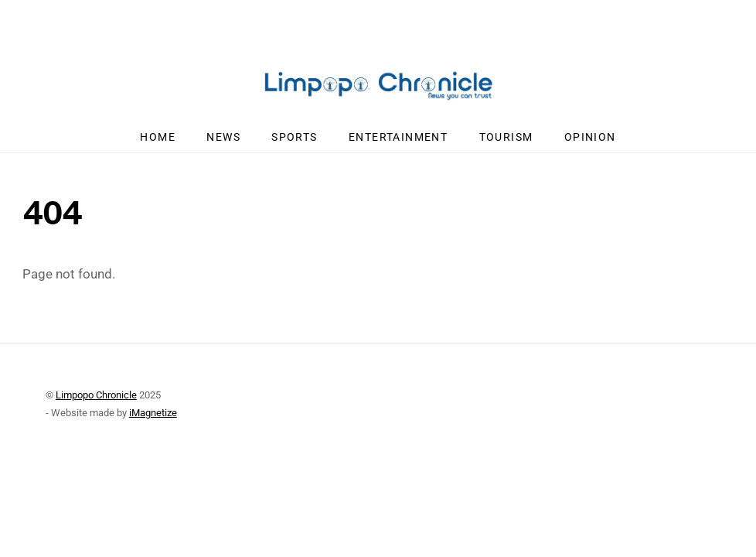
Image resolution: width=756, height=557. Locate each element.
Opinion (590, 137)
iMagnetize (153, 413)
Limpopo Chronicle (96, 395)
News (223, 137)
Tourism (506, 137)
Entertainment (398, 137)
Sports (294, 137)
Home (158, 137)
